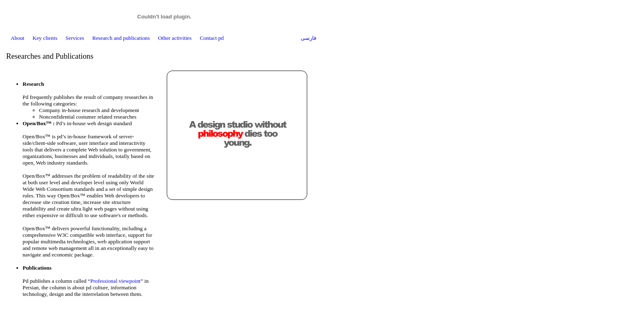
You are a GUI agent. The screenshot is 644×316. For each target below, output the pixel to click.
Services (75, 38)
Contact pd (212, 38)
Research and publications (121, 38)
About (17, 38)
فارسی (308, 38)
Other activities (175, 38)
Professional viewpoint (116, 281)
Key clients (45, 38)
